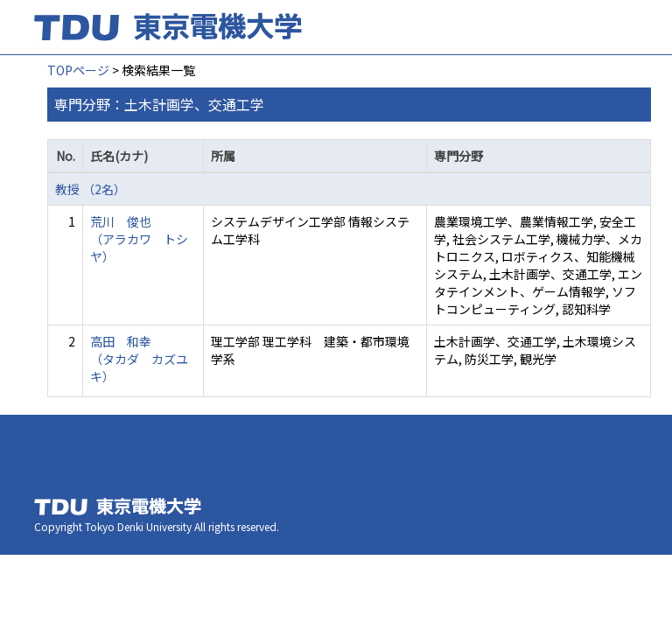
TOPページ (78, 70)
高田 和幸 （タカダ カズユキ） (139, 359)
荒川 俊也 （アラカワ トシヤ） (139, 239)
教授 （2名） (91, 189)
